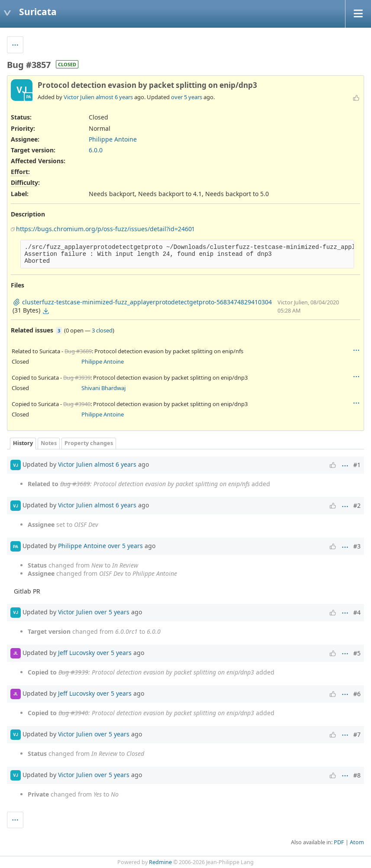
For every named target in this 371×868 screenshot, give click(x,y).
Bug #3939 (77, 378)
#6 (357, 694)
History (23, 443)
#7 (357, 734)
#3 (357, 546)
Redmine (160, 862)
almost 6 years (114, 97)
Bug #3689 (78, 351)
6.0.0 (96, 150)
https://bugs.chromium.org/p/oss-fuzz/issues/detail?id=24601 (105, 229)
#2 (357, 505)
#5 (357, 653)
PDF (339, 842)
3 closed (102, 330)
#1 (357, 465)
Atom (357, 842)
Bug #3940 (77, 404)
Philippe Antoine (113, 139)
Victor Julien (79, 97)
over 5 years (187, 97)
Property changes (89, 443)
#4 (357, 612)
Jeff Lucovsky (76, 652)
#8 (357, 775)
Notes (49, 443)
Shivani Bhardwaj (103, 388)
